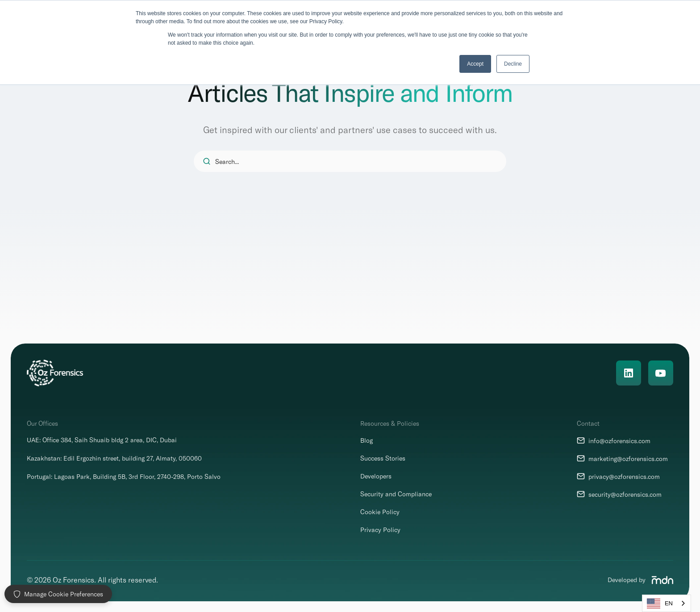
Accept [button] (475, 64)
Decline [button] (513, 64)
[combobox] (667, 603)
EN (660, 604)
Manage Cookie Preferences (58, 594)
